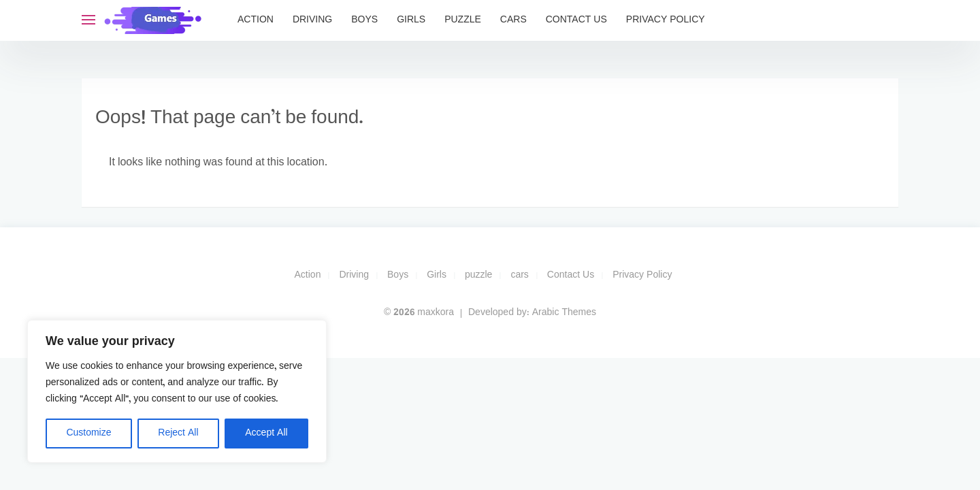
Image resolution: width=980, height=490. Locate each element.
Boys (364, 20)
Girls (411, 20)
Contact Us (576, 20)
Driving (312, 20)
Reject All (178, 433)
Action (256, 20)
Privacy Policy (666, 20)
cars (513, 20)
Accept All (266, 433)
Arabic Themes (564, 313)
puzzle (463, 20)
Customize (88, 433)
